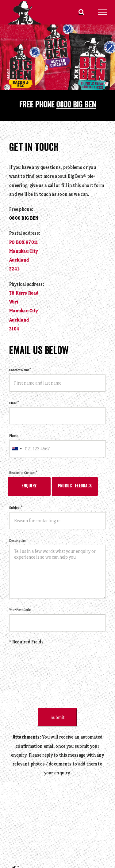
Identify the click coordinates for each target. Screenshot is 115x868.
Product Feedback (75, 486)
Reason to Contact (23, 473)
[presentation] (56, 674)
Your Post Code (20, 610)
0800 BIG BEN (76, 105)
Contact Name (20, 370)
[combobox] (17, 449)
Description (18, 541)
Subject (16, 508)
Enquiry (29, 486)
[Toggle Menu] (103, 12)
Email (14, 403)
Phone (14, 436)
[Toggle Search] (81, 12)
